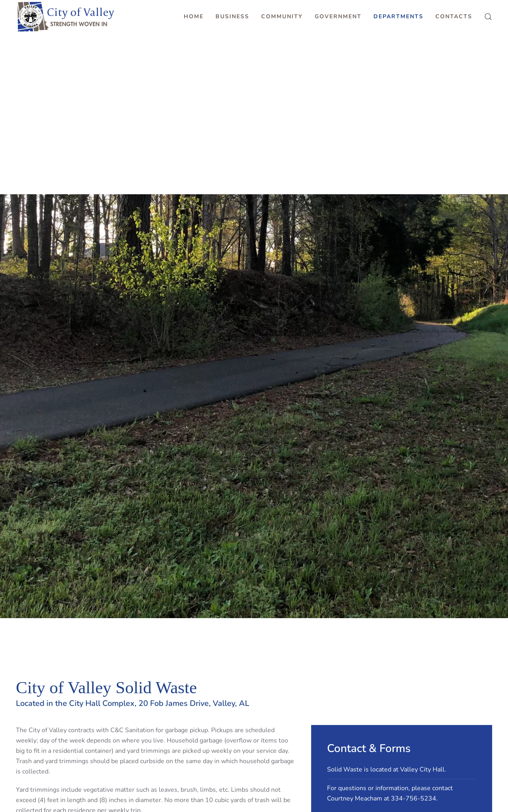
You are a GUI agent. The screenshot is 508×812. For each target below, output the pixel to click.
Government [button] (338, 16)
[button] (488, 17)
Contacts (454, 16)
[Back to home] (65, 17)
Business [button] (232, 16)
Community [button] (282, 16)
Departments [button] (398, 16)
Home (194, 16)
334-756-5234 (414, 798)
